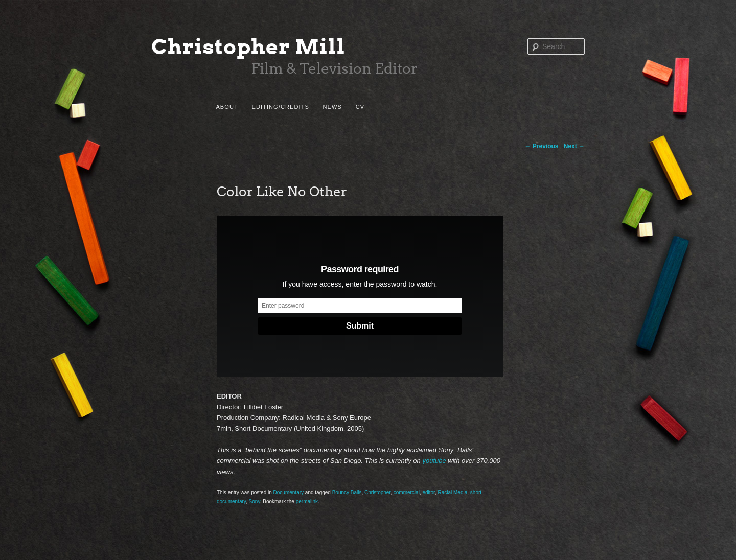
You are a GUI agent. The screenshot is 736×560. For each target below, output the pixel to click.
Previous (542, 146)
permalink (307, 501)
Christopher (377, 492)
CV (360, 107)
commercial (407, 492)
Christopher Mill (248, 47)
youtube (434, 461)
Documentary (289, 492)
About (227, 107)
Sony (255, 501)
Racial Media (452, 492)
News (332, 107)
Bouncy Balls (347, 492)
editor (428, 492)
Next (574, 146)
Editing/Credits (280, 107)
